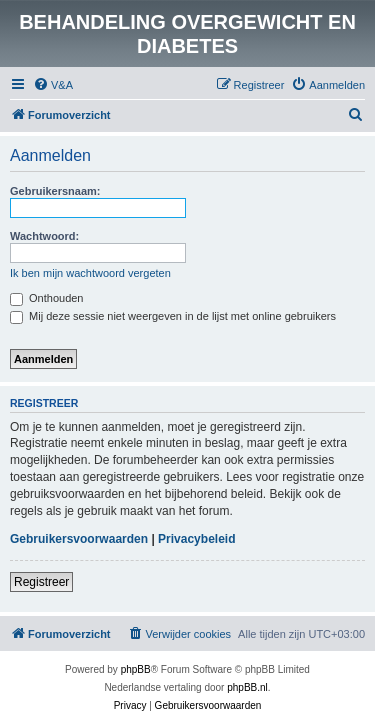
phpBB (136, 669)
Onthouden (47, 298)
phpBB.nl (247, 687)
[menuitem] (53, 85)
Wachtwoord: (44, 236)
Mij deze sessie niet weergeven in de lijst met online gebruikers (173, 316)
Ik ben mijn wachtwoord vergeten (90, 273)
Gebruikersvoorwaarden (79, 539)
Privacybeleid (196, 539)
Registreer (41, 582)
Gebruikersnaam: (55, 191)
